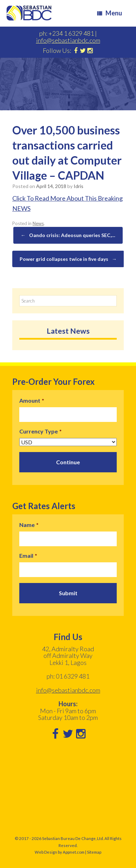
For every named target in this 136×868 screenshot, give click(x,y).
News (38, 223)
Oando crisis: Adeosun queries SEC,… (68, 235)
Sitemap (94, 852)
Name (29, 525)
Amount (32, 400)
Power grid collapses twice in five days (68, 259)
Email (28, 555)
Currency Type (40, 431)
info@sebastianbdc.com (68, 40)
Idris (79, 186)
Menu (110, 13)
